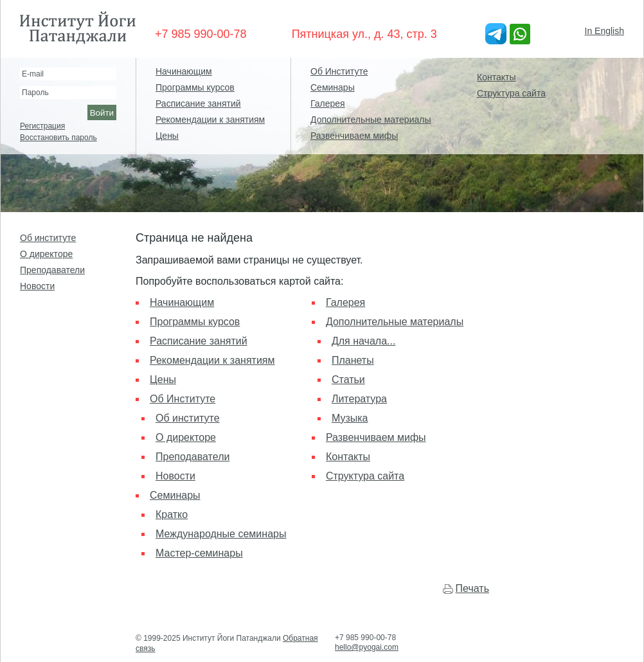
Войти (102, 113)
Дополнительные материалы (371, 120)
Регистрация (42, 126)
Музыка (350, 418)
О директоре (46, 254)
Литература (359, 399)
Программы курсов (195, 87)
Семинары (333, 87)
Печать (472, 588)
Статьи (348, 380)
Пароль (35, 93)
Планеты (353, 360)
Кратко (172, 514)
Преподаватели (52, 270)
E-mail (33, 74)
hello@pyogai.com (367, 647)
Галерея (328, 103)
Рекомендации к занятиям (210, 120)
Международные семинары (221, 534)
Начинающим (184, 71)
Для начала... (363, 341)
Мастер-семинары (199, 553)
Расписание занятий (198, 103)
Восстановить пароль (58, 138)
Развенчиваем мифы (354, 136)
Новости (37, 286)
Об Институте (339, 71)
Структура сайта (511, 93)
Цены (167, 136)
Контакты (496, 77)
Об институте (48, 238)
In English (604, 31)
